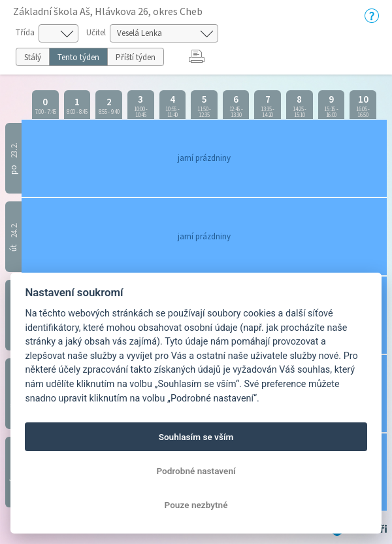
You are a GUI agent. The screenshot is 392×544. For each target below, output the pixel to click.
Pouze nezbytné (196, 505)
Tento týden (78, 57)
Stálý (33, 57)
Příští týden (136, 57)
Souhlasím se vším (196, 437)
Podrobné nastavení (196, 471)
